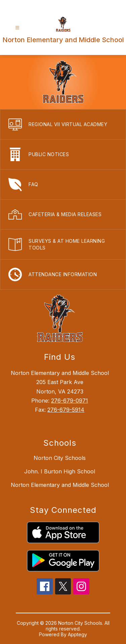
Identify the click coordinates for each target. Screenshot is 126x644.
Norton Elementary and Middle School (60, 485)
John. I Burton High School (60, 471)
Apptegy (77, 634)
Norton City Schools (60, 458)
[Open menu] (17, 28)
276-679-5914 (66, 410)
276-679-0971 (70, 401)
